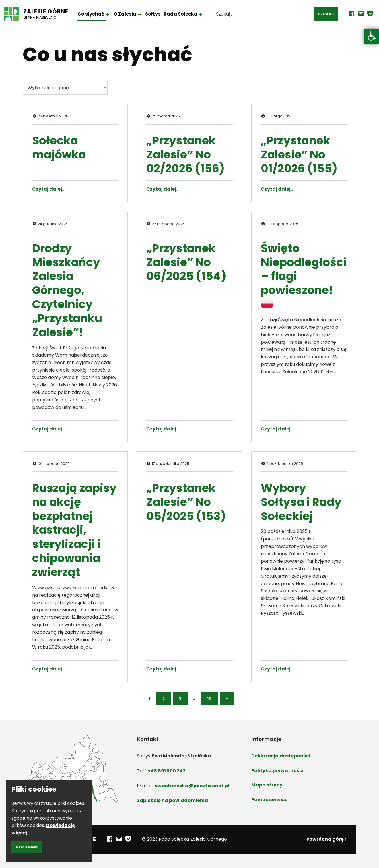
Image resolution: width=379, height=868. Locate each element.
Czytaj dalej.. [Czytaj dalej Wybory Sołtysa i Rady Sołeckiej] (277, 669)
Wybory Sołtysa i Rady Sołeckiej (301, 502)
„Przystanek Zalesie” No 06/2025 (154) (186, 262)
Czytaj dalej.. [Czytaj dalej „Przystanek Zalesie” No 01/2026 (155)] (277, 189)
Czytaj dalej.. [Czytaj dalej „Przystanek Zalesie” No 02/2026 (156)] (162, 189)
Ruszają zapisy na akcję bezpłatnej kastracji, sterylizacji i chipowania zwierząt (74, 530)
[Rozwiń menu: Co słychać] (112, 14)
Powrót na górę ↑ (327, 839)
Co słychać (96, 14)
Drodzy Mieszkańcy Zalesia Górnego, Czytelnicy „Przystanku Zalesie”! (67, 290)
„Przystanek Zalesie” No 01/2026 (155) (299, 155)
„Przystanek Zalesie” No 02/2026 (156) (185, 155)
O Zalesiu (130, 14)
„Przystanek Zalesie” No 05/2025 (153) (186, 502)
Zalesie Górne (50, 12)
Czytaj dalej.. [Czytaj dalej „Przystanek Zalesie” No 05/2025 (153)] (162, 669)
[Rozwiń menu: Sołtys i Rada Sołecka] (205, 14)
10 (209, 698)
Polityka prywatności (277, 771)
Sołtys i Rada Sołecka (176, 14)
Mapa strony (267, 785)
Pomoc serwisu (270, 800)
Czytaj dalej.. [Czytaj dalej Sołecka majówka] (48, 189)
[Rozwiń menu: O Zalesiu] (144, 14)
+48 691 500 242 (167, 771)
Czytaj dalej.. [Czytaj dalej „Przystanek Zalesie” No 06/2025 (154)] (162, 429)
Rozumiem (27, 847)
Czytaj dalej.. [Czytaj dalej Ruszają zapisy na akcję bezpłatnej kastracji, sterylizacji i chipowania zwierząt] (48, 669)
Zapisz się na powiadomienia (172, 800)
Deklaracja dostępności (281, 756)
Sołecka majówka (59, 148)
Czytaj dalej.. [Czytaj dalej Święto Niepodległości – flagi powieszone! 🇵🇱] (277, 429)
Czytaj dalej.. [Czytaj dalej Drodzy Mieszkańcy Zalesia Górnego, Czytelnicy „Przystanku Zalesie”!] (48, 429)
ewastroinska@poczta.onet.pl (192, 786)
